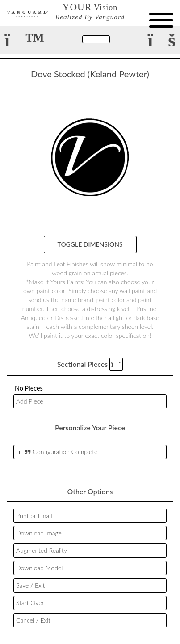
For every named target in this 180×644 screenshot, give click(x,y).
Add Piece (29, 401)
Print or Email (34, 516)
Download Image (39, 533)
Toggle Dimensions (90, 244)
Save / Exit (30, 585)
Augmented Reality (42, 550)
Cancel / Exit (33, 620)
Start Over (30, 603)
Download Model (39, 568)
